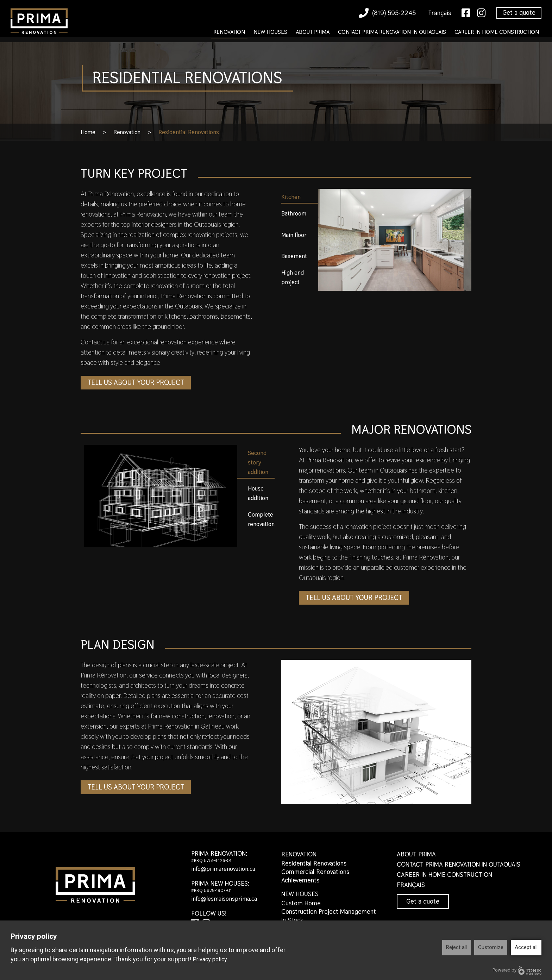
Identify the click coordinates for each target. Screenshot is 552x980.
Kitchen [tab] (291, 197)
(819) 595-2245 (387, 13)
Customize (491, 947)
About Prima (313, 32)
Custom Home (301, 903)
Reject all (456, 947)
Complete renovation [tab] (261, 519)
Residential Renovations (314, 863)
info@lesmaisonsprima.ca (226, 898)
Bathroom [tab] (294, 213)
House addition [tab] (258, 493)
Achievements (300, 880)
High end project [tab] (293, 277)
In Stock (292, 920)
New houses (270, 32)
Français (440, 13)
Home (88, 132)
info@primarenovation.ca (225, 869)
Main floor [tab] (294, 235)
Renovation (229, 32)
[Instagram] (481, 13)
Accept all (526, 947)
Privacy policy (210, 959)
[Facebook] (466, 13)
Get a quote (519, 13)
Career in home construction (497, 32)
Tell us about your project (139, 383)
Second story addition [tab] (258, 462)
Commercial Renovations (315, 872)
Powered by (517, 970)
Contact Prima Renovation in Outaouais (392, 32)
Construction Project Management (329, 912)
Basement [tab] (294, 256)
